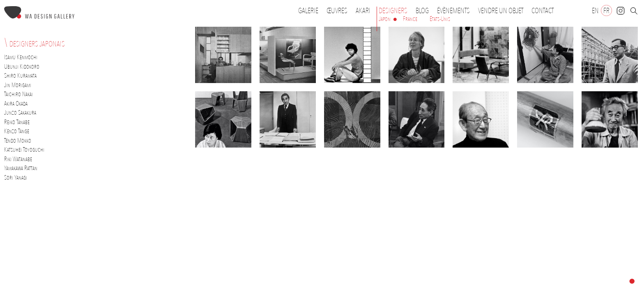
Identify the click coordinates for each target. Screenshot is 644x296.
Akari (363, 11)
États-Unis (440, 19)
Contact (543, 11)
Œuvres (339, 11)
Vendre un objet (501, 11)
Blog (422, 11)
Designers (395, 11)
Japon (385, 19)
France (410, 19)
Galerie (308, 11)
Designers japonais (37, 44)
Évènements (455, 11)
